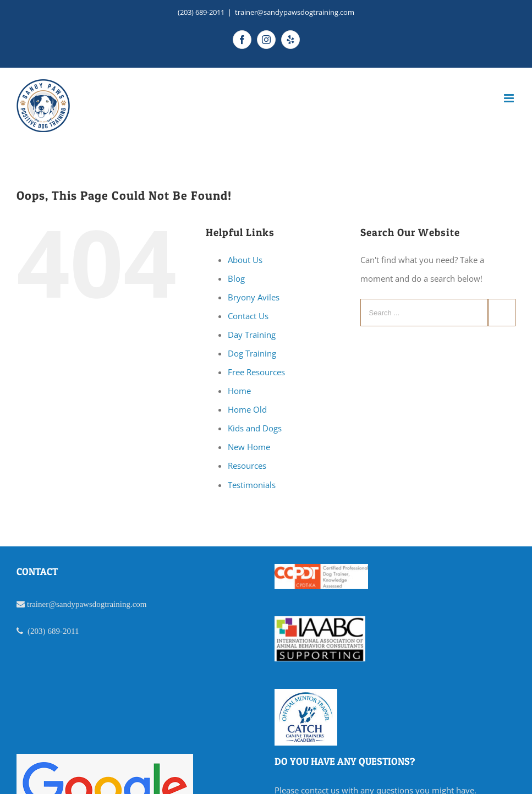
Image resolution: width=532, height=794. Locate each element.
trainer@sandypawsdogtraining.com (295, 12)
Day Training (252, 335)
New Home (249, 447)
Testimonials (252, 485)
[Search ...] (424, 313)
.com (139, 604)
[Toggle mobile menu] (510, 98)
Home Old (247, 409)
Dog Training (252, 353)
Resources (247, 466)
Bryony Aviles (254, 297)
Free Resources (256, 372)
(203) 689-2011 (201, 12)
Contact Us (248, 316)
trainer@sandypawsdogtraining (79, 604)
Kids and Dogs (255, 428)
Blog (236, 278)
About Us (245, 260)
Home (239, 391)
